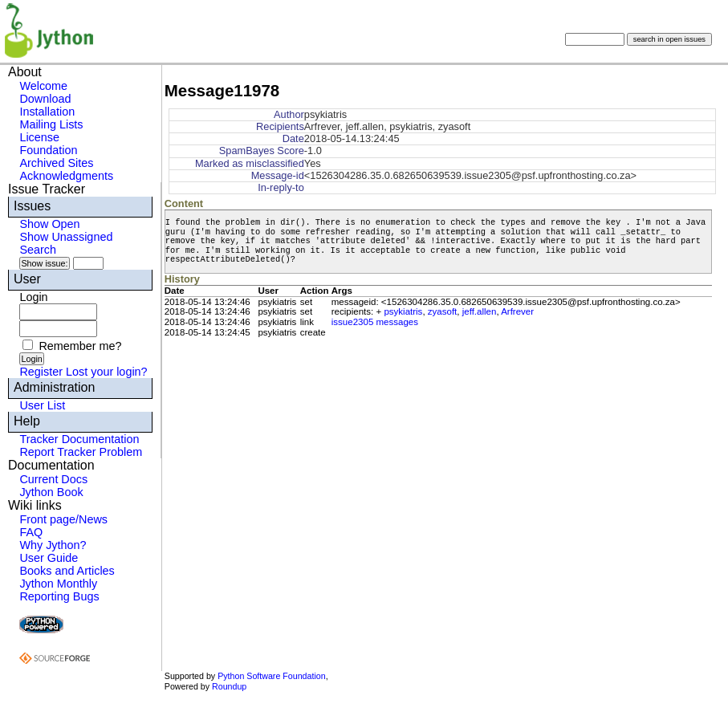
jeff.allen (480, 311)
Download (45, 99)
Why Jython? (53, 545)
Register (41, 372)
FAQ (31, 532)
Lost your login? (107, 372)
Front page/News (63, 519)
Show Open (49, 224)
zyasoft (442, 311)
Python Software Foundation (271, 676)
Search (38, 250)
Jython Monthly (58, 584)
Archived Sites (56, 163)
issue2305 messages (375, 322)
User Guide (49, 558)
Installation (47, 112)
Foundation (48, 150)
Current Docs (53, 479)
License (39, 137)
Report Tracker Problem (81, 452)
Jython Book (51, 492)
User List (42, 405)
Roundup (229, 686)
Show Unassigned (66, 237)
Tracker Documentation (79, 439)
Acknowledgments (66, 176)
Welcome (43, 86)
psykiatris (403, 311)
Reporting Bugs (59, 596)
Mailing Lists (51, 124)
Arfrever (517, 311)
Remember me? (80, 346)
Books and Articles (67, 571)
